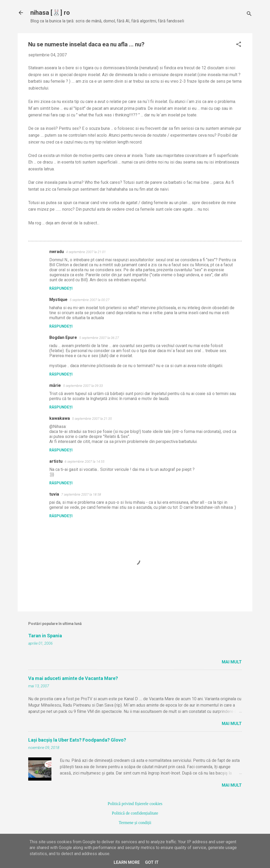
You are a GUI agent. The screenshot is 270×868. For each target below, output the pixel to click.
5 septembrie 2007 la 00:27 (90, 300)
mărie (55, 385)
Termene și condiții (135, 823)
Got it (152, 862)
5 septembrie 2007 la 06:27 (99, 338)
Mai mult (232, 662)
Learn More (127, 862)
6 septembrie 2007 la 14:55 (85, 462)
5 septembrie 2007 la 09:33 (83, 386)
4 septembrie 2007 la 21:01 (86, 252)
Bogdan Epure (63, 337)
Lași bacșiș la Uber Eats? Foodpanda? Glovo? (77, 740)
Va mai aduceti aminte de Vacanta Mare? (73, 678)
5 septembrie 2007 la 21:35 (92, 419)
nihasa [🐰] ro (50, 13)
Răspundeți (61, 288)
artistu (56, 461)
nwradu (57, 252)
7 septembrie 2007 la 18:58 (81, 494)
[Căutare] (249, 14)
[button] (239, 45)
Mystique (58, 300)
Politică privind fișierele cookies (135, 804)
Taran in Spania (45, 636)
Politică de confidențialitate (135, 813)
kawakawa (60, 418)
